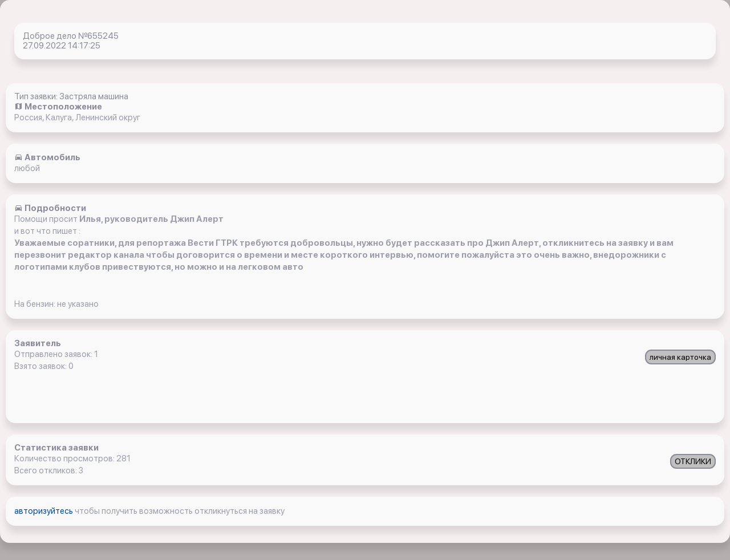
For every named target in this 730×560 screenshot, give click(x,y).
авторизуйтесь (44, 511)
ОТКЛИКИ (693, 461)
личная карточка (680, 357)
